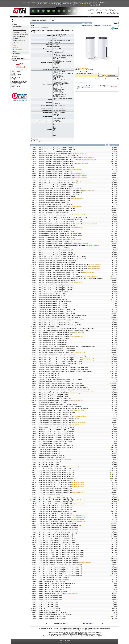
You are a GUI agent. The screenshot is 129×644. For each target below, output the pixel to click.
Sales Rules (60, 642)
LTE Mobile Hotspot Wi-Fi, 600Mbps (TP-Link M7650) (52, 455)
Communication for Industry (20, 32)
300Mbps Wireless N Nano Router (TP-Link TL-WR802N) (53, 300)
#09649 (34, 329)
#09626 (34, 375)
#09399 (34, 582)
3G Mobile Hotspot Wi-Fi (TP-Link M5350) (49, 327)
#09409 (34, 445)
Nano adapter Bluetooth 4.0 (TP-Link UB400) (50, 461)
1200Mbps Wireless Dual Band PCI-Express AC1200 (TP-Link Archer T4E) (57, 154)
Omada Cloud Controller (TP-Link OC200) (49, 463)
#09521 (34, 346)
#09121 (34, 599)
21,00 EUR (115, 179)
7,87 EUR (115, 442)
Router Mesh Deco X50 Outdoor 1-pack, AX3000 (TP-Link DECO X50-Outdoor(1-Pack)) (60, 525)
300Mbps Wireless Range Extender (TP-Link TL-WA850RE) (54, 304)
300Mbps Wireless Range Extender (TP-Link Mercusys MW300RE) (55, 302)
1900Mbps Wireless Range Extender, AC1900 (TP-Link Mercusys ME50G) (57, 237)
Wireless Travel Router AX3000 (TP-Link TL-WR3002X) (52, 619)
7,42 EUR (115, 426)
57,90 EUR (115, 270)
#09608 (34, 550)
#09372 (34, 475)
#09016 (34, 492)
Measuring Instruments (19, 36)
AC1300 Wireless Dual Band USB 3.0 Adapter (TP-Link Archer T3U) (55, 414)
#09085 (34, 515)
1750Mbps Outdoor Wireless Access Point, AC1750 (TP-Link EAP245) (56, 204)
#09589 (34, 405)
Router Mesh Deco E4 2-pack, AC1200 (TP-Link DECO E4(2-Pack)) (55, 484)
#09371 (34, 477)
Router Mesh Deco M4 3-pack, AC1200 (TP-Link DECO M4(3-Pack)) (56, 492)
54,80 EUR (115, 272)
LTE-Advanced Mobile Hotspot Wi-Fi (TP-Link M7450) (52, 457)
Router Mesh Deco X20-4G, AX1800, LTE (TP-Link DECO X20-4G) (55, 519)
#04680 (34, 286)
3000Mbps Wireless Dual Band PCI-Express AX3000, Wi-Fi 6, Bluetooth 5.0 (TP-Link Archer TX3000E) (64, 265)
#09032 (34, 165)
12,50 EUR (115, 599)
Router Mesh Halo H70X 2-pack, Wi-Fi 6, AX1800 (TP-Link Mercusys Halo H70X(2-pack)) (61, 564)
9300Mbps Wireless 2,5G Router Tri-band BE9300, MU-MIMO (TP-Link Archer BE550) (60, 407)
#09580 (34, 280)
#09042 (34, 241)
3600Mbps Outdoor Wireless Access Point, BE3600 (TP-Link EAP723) (56, 311)
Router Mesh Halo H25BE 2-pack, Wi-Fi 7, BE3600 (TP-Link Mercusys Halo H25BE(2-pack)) (61, 550)
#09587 (34, 438)
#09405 (34, 342)
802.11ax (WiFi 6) (88, 623)
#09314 (34, 510)
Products (15, 24)
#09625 (34, 619)
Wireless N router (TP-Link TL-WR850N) (49, 607)
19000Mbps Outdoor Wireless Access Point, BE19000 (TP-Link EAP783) (57, 232)
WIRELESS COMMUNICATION (19, 70)
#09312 (34, 506)
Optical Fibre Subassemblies (20, 34)
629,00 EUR (114, 479)
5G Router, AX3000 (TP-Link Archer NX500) (50, 375)
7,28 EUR (115, 459)
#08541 (34, 304)
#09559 (34, 313)
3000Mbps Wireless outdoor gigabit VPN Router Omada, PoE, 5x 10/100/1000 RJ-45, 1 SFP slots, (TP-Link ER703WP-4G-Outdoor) (71, 278)
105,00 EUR (114, 362)
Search (14, 45)
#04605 (34, 344)
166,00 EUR (114, 364)
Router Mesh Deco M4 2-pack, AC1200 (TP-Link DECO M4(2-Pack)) (56, 490)
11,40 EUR (115, 302)
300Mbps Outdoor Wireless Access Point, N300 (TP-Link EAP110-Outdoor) (57, 286)
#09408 (34, 447)
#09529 (34, 426)
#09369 (34, 480)
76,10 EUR (115, 389)
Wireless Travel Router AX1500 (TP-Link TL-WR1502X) (52, 617)
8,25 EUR (115, 584)
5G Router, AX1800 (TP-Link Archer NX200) (50, 374)
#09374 (34, 471)
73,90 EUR (115, 247)
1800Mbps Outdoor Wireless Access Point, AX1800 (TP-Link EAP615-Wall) (57, 208)
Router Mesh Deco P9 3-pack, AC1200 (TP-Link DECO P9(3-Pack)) (55, 504)
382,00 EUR (114, 189)
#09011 (34, 202)
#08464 (34, 613)
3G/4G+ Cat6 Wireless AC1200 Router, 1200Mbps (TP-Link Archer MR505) (57, 348)
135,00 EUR (114, 539)
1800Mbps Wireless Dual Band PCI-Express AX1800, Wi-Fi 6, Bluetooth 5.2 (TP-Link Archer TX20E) (63, 218)
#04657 (34, 204)
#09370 (34, 479)
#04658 (34, 187)
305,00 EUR (114, 377)
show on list (107, 26)
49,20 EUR (115, 199)
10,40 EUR (115, 595)
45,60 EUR (115, 451)
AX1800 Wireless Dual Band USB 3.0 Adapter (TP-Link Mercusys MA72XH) (57, 440)
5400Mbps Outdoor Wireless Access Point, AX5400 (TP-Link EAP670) (56, 352)
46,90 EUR (115, 160)
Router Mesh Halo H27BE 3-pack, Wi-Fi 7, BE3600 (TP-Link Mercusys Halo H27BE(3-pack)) (61, 556)
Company (15, 22)
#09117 (34, 584)
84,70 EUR (115, 311)
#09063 (34, 200)
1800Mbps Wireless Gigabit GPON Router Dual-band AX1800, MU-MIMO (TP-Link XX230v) (61, 220)
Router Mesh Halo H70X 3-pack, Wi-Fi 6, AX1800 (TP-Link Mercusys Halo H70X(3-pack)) (61, 566)
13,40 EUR (115, 414)
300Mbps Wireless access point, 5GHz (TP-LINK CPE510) (53, 294)
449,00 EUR (114, 477)
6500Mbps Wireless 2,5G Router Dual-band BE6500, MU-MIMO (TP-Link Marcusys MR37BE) (62, 385)
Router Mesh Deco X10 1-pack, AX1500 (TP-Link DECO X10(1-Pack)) (56, 506)
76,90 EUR (115, 204)
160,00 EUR (114, 455)
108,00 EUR (114, 210)
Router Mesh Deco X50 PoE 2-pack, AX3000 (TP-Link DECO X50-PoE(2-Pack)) (58, 529)
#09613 (34, 428)
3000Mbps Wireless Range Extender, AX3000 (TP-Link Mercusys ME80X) (57, 280)
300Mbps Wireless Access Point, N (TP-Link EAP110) (52, 296)
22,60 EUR (115, 290)
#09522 (34, 331)
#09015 (34, 490)
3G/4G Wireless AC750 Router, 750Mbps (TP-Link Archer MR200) (55, 337)
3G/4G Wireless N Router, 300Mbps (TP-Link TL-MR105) (53, 342)
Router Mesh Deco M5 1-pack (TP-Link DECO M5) (51, 494)
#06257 (34, 463)
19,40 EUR (115, 467)
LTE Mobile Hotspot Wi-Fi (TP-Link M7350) (49, 453)
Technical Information (18, 58)
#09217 (34, 352)
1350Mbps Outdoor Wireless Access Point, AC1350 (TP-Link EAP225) (56, 187)
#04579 (34, 300)
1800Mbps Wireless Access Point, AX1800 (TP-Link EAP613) (54, 216)
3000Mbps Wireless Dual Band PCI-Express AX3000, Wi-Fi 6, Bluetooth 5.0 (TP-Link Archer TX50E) (63, 267)
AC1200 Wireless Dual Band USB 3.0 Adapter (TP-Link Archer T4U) (55, 410)
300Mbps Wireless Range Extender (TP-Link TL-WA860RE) (54, 307)
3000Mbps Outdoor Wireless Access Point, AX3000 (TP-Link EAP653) (56, 253)
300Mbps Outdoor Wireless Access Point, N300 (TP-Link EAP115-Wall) (56, 290)
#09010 (34, 265)
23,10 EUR (115, 156)
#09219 (34, 199)
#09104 (34, 156)
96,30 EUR (115, 457)
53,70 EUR (115, 339)
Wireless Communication (19, 30)
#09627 (34, 321)
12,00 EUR (115, 615)
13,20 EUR (115, 605)
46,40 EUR (115, 294)
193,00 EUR (114, 496)
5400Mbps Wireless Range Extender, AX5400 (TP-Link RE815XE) (55, 366)
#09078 (34, 401)
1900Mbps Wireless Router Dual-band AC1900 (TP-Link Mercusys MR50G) (57, 243)
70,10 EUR (115, 216)
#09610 (34, 257)
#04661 (34, 296)
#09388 (34, 234)
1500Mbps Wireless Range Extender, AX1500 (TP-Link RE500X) (55, 199)
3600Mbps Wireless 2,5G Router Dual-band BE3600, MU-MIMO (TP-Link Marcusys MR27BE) (62, 319)
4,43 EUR (115, 461)
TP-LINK (37, 28)
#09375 (34, 469)
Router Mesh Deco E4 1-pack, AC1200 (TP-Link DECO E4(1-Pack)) (55, 482)
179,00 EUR (114, 517)
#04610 (34, 158)
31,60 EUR (115, 224)
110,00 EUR (114, 492)
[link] (20, 97)
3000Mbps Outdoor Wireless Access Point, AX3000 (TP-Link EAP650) (56, 249)
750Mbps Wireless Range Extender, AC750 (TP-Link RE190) (54, 395)
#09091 (34, 210)
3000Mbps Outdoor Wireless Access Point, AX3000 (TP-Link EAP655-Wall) (57, 255)
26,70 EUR (115, 269)
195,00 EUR (114, 471)
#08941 (34, 292)
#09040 (34, 461)
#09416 (34, 381)
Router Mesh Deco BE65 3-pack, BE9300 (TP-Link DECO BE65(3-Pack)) (57, 479)
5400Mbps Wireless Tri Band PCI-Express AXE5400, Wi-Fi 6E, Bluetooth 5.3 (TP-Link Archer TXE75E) (64, 370)
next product (97, 26)
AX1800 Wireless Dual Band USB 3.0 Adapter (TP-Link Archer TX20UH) (56, 436)
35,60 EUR (115, 286)
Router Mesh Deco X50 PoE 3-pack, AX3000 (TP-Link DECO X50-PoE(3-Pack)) (58, 531)
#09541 (34, 364)
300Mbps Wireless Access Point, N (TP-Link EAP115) (52, 298)
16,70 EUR (115, 167)
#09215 (34, 214)
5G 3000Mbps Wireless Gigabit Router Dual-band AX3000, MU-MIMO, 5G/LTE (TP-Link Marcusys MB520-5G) (66, 372)
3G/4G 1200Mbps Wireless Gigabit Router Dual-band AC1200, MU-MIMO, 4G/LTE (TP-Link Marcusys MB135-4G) (67, 329)
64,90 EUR (115, 514)
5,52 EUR (115, 444)
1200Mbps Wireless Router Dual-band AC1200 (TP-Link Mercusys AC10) (57, 175)
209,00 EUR (114, 391)
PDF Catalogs (16, 54)
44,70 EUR (115, 191)
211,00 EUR (114, 529)
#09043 (34, 418)
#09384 (34, 523)
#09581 (34, 444)
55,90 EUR (115, 228)
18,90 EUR (115, 428)
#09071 (34, 603)
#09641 (34, 578)
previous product (88, 26)
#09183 (34, 272)
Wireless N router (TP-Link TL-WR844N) (49, 605)
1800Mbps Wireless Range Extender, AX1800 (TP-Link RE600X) (55, 228)
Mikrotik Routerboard (61, 623)
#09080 (34, 164)
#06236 (34, 494)
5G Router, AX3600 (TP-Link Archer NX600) (50, 377)
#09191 (34, 562)
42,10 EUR (115, 202)
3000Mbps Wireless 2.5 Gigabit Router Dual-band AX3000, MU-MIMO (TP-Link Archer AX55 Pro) (62, 259)
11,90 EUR (115, 422)
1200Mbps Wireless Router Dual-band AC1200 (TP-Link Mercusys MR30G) (57, 179)
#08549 (34, 459)
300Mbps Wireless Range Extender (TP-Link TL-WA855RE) (54, 305)
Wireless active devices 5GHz (19, 82)
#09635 (34, 263)
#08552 (34, 615)
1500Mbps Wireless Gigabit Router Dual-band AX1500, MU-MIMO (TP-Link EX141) (59, 195)
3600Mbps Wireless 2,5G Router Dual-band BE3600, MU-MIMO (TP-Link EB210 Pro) (60, 317)
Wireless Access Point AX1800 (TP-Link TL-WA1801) (52, 582)
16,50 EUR (115, 381)
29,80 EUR (115, 288)
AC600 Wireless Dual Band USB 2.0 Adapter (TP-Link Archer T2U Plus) (56, 422)
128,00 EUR (114, 352)
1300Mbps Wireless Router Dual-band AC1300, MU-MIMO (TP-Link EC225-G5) (58, 183)
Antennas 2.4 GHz (16, 84)
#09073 (34, 607)
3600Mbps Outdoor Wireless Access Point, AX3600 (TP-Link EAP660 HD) (57, 309)
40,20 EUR (115, 164)
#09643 (34, 270)
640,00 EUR (114, 549)
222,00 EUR (114, 533)
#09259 (34, 560)
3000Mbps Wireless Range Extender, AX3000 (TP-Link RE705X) (55, 284)
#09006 (34, 420)
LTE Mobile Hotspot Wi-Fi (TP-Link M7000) (49, 449)
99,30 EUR (115, 550)
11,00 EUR (115, 587)
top (118, 622)
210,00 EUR (114, 278)
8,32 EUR (115, 585)
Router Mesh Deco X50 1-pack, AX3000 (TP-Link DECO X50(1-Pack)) (56, 521)
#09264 (34, 237)
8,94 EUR (115, 613)
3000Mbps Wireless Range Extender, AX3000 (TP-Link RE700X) (55, 282)
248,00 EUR (114, 374)
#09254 (34, 183)
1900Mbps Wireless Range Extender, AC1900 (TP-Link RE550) (54, 239)
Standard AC (15, 79)
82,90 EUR (115, 502)
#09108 (34, 243)
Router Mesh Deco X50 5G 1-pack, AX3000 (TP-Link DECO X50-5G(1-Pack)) (58, 523)
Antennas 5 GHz (15, 85)
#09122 (34, 340)
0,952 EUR (115, 609)
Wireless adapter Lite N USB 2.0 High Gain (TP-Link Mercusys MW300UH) (57, 584)
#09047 (34, 403)
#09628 (34, 442)
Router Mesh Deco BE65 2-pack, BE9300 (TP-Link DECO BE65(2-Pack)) (57, 477)
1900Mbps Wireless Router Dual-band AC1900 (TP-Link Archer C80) (56, 241)
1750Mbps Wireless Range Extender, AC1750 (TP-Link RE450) (54, 206)
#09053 (34, 517)
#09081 (34, 391)
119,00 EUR (114, 510)
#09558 (34, 311)
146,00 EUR (114, 552)
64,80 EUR (115, 274)
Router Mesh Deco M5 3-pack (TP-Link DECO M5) (51, 496)
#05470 (34, 611)
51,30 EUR (115, 152)
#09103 (34, 177)
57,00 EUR (115, 319)
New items (15, 47)
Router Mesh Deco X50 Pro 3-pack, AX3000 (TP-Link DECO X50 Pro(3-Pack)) (58, 533)
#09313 (34, 508)
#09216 (34, 249)
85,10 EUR (114, 512)
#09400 (34, 377)
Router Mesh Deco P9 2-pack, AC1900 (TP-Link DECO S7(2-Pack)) (55, 502)
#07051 (34, 609)
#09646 (34, 568)
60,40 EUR (115, 282)
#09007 (34, 422)
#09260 (34, 564)
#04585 (34, 169)
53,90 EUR (115, 185)
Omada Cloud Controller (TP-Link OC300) (49, 465)
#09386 (34, 502)
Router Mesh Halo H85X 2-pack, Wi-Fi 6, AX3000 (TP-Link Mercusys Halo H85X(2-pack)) (61, 574)
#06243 (34, 451)
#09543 (34, 335)
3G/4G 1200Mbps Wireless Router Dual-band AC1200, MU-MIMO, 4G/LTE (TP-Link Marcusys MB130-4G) (65, 331)
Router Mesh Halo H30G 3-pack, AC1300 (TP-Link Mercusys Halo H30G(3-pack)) (59, 560)
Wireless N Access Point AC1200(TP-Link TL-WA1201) (52, 593)
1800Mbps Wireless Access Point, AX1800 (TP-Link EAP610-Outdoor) (56, 214)
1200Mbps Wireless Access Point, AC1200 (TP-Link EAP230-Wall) (55, 152)
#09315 (34, 529)
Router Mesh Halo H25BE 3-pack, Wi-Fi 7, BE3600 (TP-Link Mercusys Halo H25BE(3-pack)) (61, 552)
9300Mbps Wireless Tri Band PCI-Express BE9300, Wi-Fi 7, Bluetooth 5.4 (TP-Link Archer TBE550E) (63, 409)
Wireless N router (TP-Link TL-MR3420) (49, 601)
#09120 (34, 597)
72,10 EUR (115, 403)
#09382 (34, 527)
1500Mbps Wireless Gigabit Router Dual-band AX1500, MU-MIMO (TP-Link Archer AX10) (61, 191)
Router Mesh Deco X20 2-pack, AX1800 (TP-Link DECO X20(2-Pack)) (56, 515)
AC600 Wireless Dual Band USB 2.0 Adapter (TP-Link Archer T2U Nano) (57, 420)
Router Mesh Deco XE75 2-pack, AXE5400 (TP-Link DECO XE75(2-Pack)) (57, 541)
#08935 (34, 397)
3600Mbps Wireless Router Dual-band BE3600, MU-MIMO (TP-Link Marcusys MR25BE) (60, 325)
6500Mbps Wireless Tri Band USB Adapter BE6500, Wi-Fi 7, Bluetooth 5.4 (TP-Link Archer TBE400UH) (64, 389)
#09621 (34, 220)
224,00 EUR (114, 407)
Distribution (16, 56)
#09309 (34, 193)
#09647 (34, 385)
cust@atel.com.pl (113, 13)
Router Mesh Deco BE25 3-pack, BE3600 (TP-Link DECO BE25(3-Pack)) (57, 473)
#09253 (34, 255)
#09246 (34, 412)
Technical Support (37, 141)
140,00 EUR (114, 500)
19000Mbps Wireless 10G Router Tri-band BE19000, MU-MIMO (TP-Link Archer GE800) (60, 235)
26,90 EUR (115, 298)
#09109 (34, 224)
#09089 (34, 150)
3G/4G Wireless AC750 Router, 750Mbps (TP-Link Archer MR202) (55, 339)
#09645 (34, 576)
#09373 (34, 473)
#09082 (34, 416)
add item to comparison (102, 79)
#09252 (34, 216)
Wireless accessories (17, 86)
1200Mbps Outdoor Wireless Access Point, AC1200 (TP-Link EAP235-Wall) (57, 150)
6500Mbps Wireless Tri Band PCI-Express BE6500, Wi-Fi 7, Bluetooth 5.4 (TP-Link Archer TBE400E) (63, 387)
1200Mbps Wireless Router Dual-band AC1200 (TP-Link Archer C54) (56, 173)
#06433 (34, 589)
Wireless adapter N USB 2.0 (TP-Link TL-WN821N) (51, 589)
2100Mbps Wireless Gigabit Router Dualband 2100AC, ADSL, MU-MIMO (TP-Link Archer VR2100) (63, 245)
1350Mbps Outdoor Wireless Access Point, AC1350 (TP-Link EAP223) (56, 185)
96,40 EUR (115, 580)
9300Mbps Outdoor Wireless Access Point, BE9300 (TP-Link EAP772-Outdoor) (58, 405)
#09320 (34, 195)
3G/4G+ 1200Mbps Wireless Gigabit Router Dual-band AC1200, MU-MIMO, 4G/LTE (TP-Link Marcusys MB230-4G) (67, 346)
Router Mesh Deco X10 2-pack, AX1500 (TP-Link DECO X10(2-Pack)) (56, 508)
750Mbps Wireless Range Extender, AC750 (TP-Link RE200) (54, 397)
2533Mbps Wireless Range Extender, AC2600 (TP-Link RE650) (54, 247)
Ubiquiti (13, 73)
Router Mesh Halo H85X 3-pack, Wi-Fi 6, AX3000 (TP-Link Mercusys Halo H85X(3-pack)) (61, 576)
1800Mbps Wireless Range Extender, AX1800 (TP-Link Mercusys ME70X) (57, 226)
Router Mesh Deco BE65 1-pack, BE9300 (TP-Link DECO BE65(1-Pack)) (57, 475)
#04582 (34, 206)
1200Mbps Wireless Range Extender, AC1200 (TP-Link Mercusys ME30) (57, 167)
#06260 (34, 148)
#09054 (34, 537)
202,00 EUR (114, 504)
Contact (14, 61)
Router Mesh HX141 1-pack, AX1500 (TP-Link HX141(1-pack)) (54, 578)
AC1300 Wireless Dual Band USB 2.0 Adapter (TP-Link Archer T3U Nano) (57, 412)
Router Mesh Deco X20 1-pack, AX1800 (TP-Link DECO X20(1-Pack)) (56, 514)
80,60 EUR (115, 321)
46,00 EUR (115, 619)
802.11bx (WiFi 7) (16, 72)
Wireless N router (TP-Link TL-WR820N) (49, 603)
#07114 (34, 601)
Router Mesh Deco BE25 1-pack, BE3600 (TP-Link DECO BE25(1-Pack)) (57, 469)
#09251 (34, 185)
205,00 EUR (114, 309)
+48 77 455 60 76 (101, 13)
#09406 (34, 366)
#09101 (34, 449)
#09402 (34, 348)
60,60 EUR (115, 335)
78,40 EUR (115, 315)
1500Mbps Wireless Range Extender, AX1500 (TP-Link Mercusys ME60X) (57, 197)
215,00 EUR (114, 535)
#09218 (34, 276)
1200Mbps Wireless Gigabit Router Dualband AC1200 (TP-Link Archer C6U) (57, 164)
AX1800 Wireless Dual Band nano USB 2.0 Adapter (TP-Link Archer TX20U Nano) (59, 430)
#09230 (34, 253)
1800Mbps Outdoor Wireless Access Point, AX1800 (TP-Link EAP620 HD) (57, 210)
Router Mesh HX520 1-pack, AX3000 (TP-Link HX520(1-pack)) (54, 580)
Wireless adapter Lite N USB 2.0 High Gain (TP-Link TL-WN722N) (55, 585)
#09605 (34, 556)
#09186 (34, 519)
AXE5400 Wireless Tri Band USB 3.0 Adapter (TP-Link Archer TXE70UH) (57, 447)
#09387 (34, 498)
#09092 (34, 309)
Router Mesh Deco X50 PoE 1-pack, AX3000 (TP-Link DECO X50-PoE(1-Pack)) (58, 527)
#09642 (34, 317)
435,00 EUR (114, 545)
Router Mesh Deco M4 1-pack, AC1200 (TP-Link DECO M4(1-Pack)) (56, 488)
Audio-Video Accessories (19, 43)
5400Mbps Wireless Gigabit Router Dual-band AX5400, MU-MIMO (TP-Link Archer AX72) (61, 358)
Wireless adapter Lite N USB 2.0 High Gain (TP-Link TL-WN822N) (55, 587)
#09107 (34, 167)
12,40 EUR (115, 603)
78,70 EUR (115, 253)
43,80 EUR (115, 195)
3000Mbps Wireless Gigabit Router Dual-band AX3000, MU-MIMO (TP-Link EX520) (59, 274)
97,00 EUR (115, 251)
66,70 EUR (115, 220)
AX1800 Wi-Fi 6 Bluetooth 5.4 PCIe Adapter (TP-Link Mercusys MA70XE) (57, 428)
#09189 (34, 212)
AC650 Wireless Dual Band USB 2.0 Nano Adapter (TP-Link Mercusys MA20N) (58, 426)
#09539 (34, 235)
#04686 (34, 333)
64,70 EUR (115, 148)
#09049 (34, 486)
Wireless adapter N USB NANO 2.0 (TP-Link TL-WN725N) (53, 591)
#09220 (34, 228)
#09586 (34, 389)
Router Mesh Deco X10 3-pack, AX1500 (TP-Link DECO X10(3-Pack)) (56, 510)
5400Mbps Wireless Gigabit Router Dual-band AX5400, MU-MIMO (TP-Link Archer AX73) (61, 360)
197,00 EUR (114, 465)
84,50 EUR (114, 385)
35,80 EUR (114, 568)
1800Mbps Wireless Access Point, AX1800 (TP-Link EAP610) (54, 212)
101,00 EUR (114, 572)
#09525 (34, 197)
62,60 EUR (115, 158)
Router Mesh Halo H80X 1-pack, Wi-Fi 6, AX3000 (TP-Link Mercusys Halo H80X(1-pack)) (61, 568)
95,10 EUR (115, 562)
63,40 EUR (115, 344)
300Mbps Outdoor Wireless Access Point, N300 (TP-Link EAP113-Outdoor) (57, 288)
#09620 (34, 274)
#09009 (34, 154)
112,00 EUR (114, 554)
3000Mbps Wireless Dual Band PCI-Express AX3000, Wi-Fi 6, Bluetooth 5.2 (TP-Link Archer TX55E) (63, 269)
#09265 (34, 226)
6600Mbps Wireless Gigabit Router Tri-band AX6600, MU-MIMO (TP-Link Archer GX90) (60, 391)
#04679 (34, 290)
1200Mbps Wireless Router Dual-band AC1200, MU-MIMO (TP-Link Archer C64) (58, 181)
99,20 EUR (115, 354)
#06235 (34, 496)
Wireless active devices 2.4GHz (19, 81)
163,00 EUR (114, 556)
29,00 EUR (115, 165)
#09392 (34, 362)
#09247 (34, 432)
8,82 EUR (115, 420)
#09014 (34, 488)
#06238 (34, 162)
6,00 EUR (115, 591)
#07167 (34, 410)
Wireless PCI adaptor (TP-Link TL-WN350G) (50, 609)
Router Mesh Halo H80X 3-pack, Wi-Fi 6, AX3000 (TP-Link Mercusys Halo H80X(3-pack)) (61, 572)
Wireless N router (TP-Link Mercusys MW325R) (51, 599)
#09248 (34, 514)
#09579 (34, 325)
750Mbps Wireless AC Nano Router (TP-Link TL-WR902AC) (54, 393)
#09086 (34, 535)
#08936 (34, 307)
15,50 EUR (114, 300)
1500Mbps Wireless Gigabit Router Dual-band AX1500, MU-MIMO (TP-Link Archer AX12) (61, 193)
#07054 (34, 585)
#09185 (34, 181)
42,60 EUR (115, 342)
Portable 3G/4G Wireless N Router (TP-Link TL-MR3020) (53, 467)
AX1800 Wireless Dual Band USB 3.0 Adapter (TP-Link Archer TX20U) (56, 434)
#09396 (34, 617)
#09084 (34, 160)
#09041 (34, 191)
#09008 (34, 414)
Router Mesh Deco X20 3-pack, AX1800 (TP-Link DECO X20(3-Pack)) (56, 517)
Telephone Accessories (19, 41)
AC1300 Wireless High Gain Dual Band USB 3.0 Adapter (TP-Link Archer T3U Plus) (59, 418)
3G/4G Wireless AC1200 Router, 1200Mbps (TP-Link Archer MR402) (56, 335)
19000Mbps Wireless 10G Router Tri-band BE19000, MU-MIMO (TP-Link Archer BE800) (60, 234)
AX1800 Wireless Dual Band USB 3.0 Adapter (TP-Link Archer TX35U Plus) (57, 438)
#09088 (34, 152)
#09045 (34, 245)
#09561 (34, 251)
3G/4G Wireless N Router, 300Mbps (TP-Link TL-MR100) (53, 340)
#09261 (34, 566)
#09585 (34, 323)
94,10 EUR (114, 356)
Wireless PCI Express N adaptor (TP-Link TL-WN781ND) (53, 613)
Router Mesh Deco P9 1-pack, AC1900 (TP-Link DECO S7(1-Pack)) (55, 498)
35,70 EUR (114, 241)
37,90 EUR (115, 257)
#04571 (34, 171)
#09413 (34, 387)
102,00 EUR (114, 317)
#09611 (34, 372)
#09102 (34, 175)
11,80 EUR (115, 597)
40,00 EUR (115, 329)
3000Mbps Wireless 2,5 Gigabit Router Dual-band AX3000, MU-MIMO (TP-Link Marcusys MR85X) (63, 257)
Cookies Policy (68, 642)
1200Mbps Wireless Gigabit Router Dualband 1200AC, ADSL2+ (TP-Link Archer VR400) (60, 158)
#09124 (34, 465)
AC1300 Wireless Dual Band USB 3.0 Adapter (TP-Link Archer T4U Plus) (57, 416)
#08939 (34, 424)
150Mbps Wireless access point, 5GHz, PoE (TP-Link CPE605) (54, 202)
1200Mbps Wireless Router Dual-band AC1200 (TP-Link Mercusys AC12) (57, 177)
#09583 (34, 512)
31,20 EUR (114, 162)
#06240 (34, 393)
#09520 (34, 319)
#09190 (34, 208)
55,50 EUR (115, 578)
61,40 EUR (115, 187)
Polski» (22, 64)
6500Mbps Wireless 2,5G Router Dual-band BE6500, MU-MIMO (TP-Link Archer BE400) (60, 383)
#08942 (34, 453)
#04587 (34, 305)
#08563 (34, 327)
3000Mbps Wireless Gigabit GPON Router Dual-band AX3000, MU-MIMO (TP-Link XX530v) (61, 270)
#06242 (34, 457)
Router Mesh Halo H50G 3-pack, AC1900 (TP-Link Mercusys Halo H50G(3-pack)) (59, 562)
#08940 (34, 294)
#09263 (34, 572)
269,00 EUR (114, 473)
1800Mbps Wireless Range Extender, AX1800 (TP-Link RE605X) (55, 230)
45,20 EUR (115, 593)
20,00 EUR (115, 327)
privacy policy (84, 5)
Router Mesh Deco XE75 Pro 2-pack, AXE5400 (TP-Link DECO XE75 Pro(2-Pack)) (59, 545)
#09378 (34, 547)
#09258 (34, 558)
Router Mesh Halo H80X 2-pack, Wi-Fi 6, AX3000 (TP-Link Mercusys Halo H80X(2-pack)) (61, 570)
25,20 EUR (115, 197)
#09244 (34, 356)
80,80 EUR (115, 249)
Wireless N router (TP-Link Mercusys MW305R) (51, 597)
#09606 (34, 554)
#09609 (34, 574)
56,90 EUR (115, 387)
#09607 (34, 552)
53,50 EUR (115, 582)
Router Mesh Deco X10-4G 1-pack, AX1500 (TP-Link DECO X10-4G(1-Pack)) (58, 512)
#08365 (34, 467)
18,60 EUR (115, 607)
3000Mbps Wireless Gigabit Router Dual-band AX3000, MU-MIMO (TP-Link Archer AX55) (61, 272)
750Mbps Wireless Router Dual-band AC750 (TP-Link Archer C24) (55, 401)
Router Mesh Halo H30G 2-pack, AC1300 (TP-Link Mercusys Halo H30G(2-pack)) (59, 558)
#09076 (34, 360)
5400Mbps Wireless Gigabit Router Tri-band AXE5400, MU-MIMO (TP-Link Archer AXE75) (61, 362)
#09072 (34, 605)
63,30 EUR (115, 346)
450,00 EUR (114, 232)
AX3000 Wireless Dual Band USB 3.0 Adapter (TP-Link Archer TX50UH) (56, 445)
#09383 (34, 525)
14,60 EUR (115, 175)
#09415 (34, 368)
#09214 (34, 521)
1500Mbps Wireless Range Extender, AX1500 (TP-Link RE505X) (55, 200)
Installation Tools (17, 39)
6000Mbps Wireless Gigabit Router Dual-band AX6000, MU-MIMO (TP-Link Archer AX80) (61, 379)
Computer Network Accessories (18, 27)
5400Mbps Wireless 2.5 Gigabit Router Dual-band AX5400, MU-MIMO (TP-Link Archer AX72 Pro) (62, 356)
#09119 (34, 595)
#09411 (34, 430)
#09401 (34, 374)
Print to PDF (36, 139)
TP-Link (13, 76)
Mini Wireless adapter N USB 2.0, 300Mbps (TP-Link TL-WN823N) (55, 459)
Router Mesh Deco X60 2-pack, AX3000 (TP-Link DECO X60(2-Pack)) (56, 535)
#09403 (34, 339)
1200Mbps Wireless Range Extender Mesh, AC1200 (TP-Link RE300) (56, 165)
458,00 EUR (114, 235)
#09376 (34, 549)
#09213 (34, 269)
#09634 (34, 261)
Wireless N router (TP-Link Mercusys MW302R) (51, 595)
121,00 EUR (114, 515)
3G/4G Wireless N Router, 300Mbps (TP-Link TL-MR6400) (53, 344)
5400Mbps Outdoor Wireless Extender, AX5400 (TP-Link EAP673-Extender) (57, 354)
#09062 (34, 395)
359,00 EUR (114, 543)
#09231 (34, 284)
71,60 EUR (115, 333)
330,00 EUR (114, 531)
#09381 (34, 539)
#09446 (34, 232)
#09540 (34, 383)
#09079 (34, 173)
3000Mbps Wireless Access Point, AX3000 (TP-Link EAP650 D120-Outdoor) (57, 261)
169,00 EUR (114, 372)
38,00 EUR (115, 265)
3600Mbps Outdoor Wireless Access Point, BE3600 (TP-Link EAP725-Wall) (57, 313)
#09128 (34, 230)
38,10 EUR (115, 183)
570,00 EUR (114, 234)
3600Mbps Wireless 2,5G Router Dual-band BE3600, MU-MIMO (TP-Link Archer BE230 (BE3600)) (63, 315)
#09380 (34, 541)
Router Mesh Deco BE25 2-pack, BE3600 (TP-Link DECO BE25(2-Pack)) (57, 471)
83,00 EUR (115, 212)
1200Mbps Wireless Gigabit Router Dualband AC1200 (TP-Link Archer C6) (57, 162)
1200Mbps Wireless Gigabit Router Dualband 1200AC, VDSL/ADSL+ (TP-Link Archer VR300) (62, 160)
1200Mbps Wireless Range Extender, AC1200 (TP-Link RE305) (54, 169)
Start (13, 20)
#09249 (34, 531)
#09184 (34, 358)
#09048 (34, 482)
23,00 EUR (115, 601)
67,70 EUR (115, 337)
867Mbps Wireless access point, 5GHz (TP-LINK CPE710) (53, 403)
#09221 (34, 282)
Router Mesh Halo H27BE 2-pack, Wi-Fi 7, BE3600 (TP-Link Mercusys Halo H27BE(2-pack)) (61, 554)
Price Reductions (17, 49)
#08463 (34, 591)
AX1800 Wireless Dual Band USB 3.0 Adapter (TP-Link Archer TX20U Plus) (57, 432)
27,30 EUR (115, 243)
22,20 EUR (115, 154)
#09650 (34, 440)
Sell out (15, 52)
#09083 (34, 267)
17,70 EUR (115, 307)
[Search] (102, 23)
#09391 (34, 379)
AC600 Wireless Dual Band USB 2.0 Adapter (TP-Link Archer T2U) (55, 424)
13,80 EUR (115, 412)
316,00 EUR (114, 523)
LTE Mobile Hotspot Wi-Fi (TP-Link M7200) (49, 451)
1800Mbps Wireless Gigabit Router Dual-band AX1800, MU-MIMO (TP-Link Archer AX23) (61, 222)
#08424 (34, 587)
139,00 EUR (114, 214)
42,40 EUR (115, 506)
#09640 (34, 580)
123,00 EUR (114, 379)
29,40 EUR (114, 276)
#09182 (34, 222)
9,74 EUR (115, 424)
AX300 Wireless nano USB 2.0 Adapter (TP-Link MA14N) (53, 444)
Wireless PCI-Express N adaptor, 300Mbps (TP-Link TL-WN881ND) (55, 615)
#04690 (34, 247)
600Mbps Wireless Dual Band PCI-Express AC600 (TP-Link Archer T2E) (56, 381)
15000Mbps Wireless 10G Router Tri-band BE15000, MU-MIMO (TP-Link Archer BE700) (60, 189)
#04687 (34, 455)
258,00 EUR (114, 541)
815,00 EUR (114, 480)
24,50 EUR (115, 171)
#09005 (34, 350)
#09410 (34, 434)
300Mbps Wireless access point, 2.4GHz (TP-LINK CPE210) (54, 292)
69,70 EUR (114, 570)
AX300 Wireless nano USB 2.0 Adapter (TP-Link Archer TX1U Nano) (56, 442)
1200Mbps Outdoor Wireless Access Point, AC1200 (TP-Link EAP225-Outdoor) (58, 148)
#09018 (34, 500)
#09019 (34, 504)
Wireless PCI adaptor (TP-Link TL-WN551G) (50, 611)
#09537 (34, 533)
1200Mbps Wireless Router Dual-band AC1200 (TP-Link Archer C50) (56, 171)
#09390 (34, 315)
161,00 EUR (114, 519)
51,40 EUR (115, 370)
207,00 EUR (114, 405)
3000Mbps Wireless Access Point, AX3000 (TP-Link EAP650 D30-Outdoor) (57, 263)
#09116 (34, 302)
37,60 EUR (115, 436)
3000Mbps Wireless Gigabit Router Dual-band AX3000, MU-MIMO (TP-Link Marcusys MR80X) (62, 276)
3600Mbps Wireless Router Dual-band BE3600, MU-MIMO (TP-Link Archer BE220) (59, 323)
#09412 (34, 409)
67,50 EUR (115, 564)
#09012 (34, 484)
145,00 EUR (114, 261)
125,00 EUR (114, 313)
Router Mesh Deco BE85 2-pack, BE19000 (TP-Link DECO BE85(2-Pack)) (57, 480)
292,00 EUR (114, 375)
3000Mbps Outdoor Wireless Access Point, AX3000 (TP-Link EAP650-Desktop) (58, 251)
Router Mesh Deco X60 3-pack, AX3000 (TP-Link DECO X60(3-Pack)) (56, 537)
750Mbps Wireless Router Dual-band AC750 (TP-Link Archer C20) (55, 399)
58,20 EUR (115, 230)
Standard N (14, 80)
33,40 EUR (115, 193)
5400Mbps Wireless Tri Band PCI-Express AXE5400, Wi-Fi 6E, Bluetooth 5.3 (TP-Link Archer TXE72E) (64, 368)
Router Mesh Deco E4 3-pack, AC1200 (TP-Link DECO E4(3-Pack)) (55, 486)
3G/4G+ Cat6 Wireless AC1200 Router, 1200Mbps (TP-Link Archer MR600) (57, 350)
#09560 (34, 354)
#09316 (34, 288)
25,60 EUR (115, 296)
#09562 (34, 278)
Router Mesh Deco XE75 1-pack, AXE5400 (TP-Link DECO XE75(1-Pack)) (57, 539)
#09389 (34, 407)
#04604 (34, 337)
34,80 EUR (115, 292)
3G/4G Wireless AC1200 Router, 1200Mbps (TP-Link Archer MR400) (56, 333)
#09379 (34, 543)
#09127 (34, 239)
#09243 (34, 259)
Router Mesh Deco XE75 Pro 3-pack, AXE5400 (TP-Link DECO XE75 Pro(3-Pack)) (59, 549)
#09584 (34, 189)
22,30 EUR (115, 173)
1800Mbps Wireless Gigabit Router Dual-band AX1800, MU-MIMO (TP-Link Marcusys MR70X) (62, 224)
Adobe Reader (88, 630)
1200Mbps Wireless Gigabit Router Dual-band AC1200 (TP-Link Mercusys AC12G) (59, 156)
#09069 (34, 593)
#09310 (34, 218)
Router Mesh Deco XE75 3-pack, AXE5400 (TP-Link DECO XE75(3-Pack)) (57, 543)
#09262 (34, 570)
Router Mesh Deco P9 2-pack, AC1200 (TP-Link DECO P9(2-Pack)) (56, 500)
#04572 (34, 399)
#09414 (34, 370)
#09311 (34, 436)
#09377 (34, 545)
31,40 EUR (115, 368)
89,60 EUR (115, 348)
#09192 (34, 179)
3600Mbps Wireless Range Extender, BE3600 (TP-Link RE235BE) (55, 321)
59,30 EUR (115, 150)
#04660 (34, 298)
